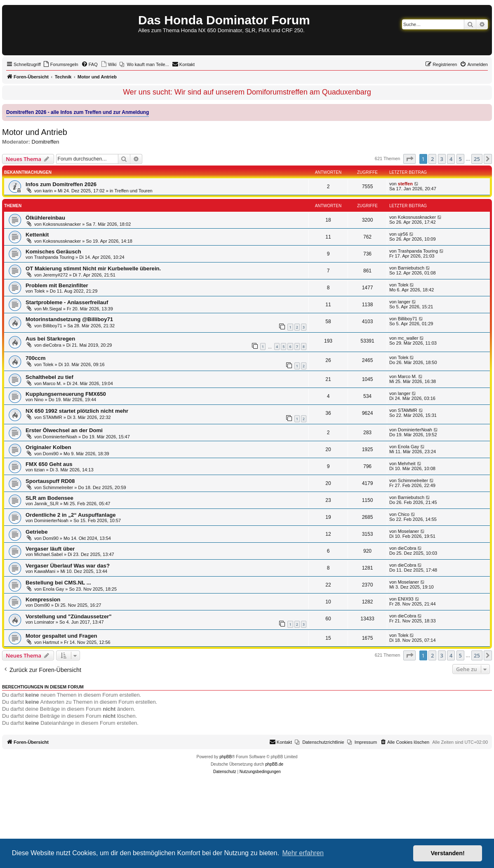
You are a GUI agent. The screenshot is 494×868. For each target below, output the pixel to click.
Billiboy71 (53, 326)
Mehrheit (407, 464)
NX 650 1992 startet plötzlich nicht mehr (77, 411)
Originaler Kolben (48, 447)
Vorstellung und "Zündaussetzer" (69, 616)
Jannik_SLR (46, 504)
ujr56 (403, 234)
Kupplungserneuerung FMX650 (66, 394)
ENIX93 (406, 599)
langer (404, 302)
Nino (39, 400)
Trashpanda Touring (54, 257)
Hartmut (51, 642)
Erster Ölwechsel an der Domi (64, 430)
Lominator (44, 622)
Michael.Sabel (48, 554)
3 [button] (442, 159)
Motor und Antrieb (35, 132)
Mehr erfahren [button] (303, 853)
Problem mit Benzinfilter (57, 285)
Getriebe (37, 532)
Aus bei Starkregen (50, 339)
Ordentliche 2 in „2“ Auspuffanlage (71, 515)
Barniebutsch (411, 268)
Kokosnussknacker (62, 224)
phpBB (226, 757)
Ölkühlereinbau (45, 218)
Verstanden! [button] (448, 853)
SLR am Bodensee (49, 498)
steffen (405, 184)
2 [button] (432, 159)
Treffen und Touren (134, 191)
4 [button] (451, 159)
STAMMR (53, 417)
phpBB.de (274, 764)
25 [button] (477, 159)
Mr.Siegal (52, 309)
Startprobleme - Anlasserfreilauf (67, 302)
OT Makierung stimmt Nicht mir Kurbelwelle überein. (93, 268)
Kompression (43, 600)
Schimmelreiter (58, 487)
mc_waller (408, 338)
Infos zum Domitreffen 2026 (61, 184)
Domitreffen (46, 142)
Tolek (40, 291)
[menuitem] (61, 64)
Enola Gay (408, 447)
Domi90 (51, 454)
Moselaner (408, 531)
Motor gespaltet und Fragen (61, 636)
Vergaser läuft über (50, 549)
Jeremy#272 (55, 275)
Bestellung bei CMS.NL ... (58, 583)
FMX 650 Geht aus (49, 464)
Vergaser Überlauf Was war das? (68, 566)
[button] (409, 159)
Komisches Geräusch (53, 252)
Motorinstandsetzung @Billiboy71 (69, 319)
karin (48, 191)
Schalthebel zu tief (49, 377)
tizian (40, 470)
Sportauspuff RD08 (50, 481)
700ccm (35, 358)
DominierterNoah (60, 437)
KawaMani (45, 571)
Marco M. (52, 383)
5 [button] (460, 159)
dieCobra (52, 345)
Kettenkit (37, 235)
